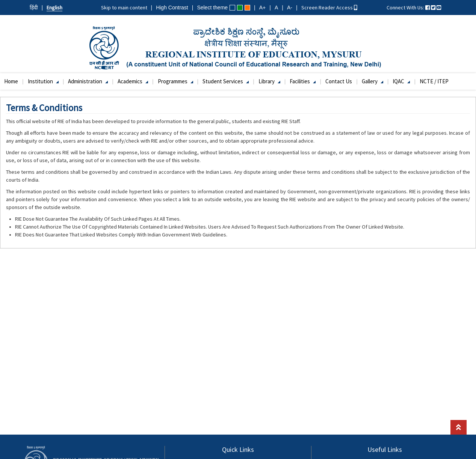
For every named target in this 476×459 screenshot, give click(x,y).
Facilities (303, 81)
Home (11, 81)
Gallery (372, 81)
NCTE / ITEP (434, 81)
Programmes (175, 81)
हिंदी (34, 8)
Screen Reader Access (329, 8)
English (54, 8)
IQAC (401, 81)
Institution (43, 81)
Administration (88, 81)
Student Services (226, 81)
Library (269, 81)
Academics (133, 81)
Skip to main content (124, 8)
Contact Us (339, 81)
